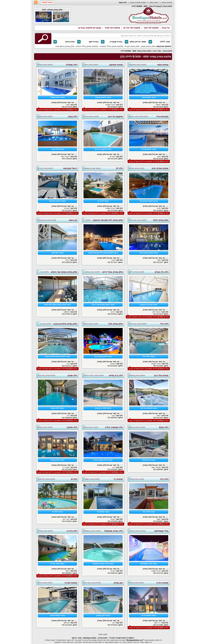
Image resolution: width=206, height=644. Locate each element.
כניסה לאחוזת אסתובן (103, 97)
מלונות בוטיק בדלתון (137, 272)
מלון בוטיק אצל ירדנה (112, 272)
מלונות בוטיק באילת (45, 65)
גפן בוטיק (118, 583)
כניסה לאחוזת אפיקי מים (149, 201)
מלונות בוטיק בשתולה (43, 324)
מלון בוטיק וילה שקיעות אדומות (108, 220)
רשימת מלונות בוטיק (138, 2)
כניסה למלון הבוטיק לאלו (149, 253)
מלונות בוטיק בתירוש (137, 168)
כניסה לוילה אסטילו (57, 97)
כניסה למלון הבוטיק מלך (103, 357)
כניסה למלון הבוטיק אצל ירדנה (103, 305)
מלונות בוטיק (167, 2)
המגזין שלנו (154, 2)
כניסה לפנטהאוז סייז (149, 149)
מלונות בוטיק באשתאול (92, 531)
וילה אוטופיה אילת (114, 427)
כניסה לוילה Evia (149, 460)
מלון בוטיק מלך (115, 324)
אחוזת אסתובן (116, 65)
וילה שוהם (72, 376)
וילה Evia (164, 427)
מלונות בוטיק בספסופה (138, 65)
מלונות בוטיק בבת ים (45, 168)
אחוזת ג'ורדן (162, 583)
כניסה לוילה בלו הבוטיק (149, 305)
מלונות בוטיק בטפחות (137, 427)
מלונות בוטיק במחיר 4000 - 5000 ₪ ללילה (136, 51)
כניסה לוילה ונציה (58, 149)
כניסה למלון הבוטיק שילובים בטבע (57, 357)
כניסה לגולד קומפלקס (149, 564)
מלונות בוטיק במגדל (137, 479)
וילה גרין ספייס (116, 376)
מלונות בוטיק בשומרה (91, 479)
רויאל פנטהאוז (70, 168)
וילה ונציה (72, 117)
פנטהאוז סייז (162, 117)
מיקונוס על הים (115, 117)
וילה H (74, 479)
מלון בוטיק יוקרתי (132, 46)
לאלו (44, 10)
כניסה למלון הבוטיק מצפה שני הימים (58, 305)
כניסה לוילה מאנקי (57, 460)
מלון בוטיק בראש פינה (65, 46)
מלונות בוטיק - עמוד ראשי (163, 51)
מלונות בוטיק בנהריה (91, 116)
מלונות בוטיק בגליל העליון (87, 46)
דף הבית (166, 28)
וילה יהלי (164, 324)
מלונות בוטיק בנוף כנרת (138, 220)
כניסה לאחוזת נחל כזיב (149, 408)
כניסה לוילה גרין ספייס (103, 408)
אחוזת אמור (163, 65)
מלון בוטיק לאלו (161, 220)
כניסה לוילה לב (103, 201)
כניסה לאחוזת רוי (103, 512)
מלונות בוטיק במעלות (137, 375)
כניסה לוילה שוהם (58, 408)
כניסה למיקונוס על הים (103, 149)
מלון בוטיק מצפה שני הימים (64, 272)
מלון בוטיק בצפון (148, 46)
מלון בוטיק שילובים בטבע (65, 324)
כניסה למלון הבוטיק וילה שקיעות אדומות (103, 253)
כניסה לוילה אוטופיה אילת (103, 460)
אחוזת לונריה (71, 583)
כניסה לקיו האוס (57, 253)
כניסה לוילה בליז (149, 512)
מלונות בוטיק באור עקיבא (139, 116)
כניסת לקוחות (47, 2)
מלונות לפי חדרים (132, 28)
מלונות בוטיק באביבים (41, 272)
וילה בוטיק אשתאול (113, 531)
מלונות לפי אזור (151, 28)
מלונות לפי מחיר (112, 28)
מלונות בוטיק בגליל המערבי (111, 46)
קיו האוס (73, 220)
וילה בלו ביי (72, 531)
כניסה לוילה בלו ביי (57, 564)
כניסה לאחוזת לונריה (57, 616)
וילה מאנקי (72, 427)
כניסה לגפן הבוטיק (103, 616)
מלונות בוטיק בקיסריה (137, 531)
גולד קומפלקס (161, 531)
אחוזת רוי (118, 479)
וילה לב (119, 168)
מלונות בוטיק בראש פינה (47, 220)
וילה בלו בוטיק (162, 272)
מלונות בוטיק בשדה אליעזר (93, 375)
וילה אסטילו (71, 65)
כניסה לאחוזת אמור (149, 97)
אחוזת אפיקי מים (160, 168)
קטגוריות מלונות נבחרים (90, 28)
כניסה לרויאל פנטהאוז (57, 201)
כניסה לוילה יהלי (149, 357)
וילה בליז (164, 479)
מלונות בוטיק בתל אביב (46, 479)
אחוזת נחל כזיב (161, 376)
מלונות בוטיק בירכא (45, 583)
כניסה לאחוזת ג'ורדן (149, 616)
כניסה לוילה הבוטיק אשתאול (103, 564)
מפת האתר (103, 634)
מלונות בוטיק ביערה (91, 65)
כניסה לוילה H (57, 512)
